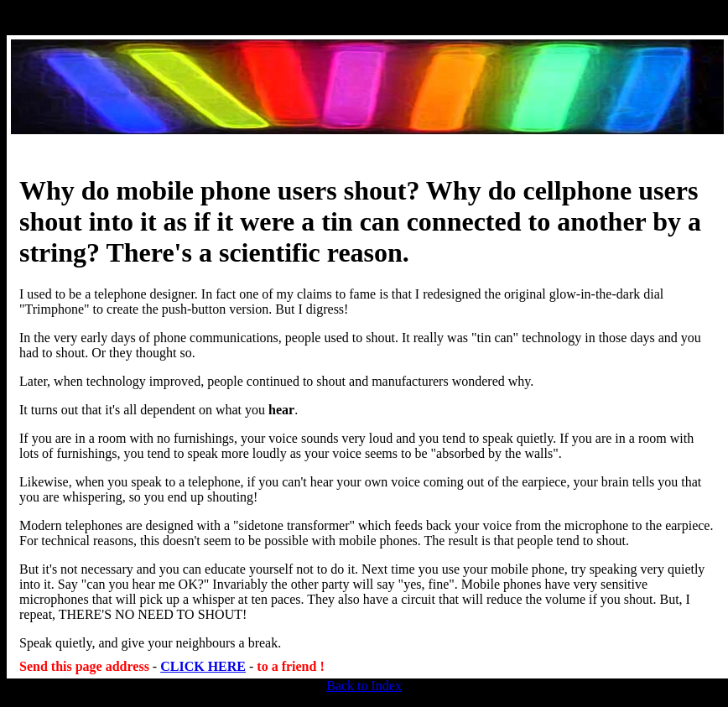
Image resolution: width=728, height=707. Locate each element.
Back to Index (364, 686)
